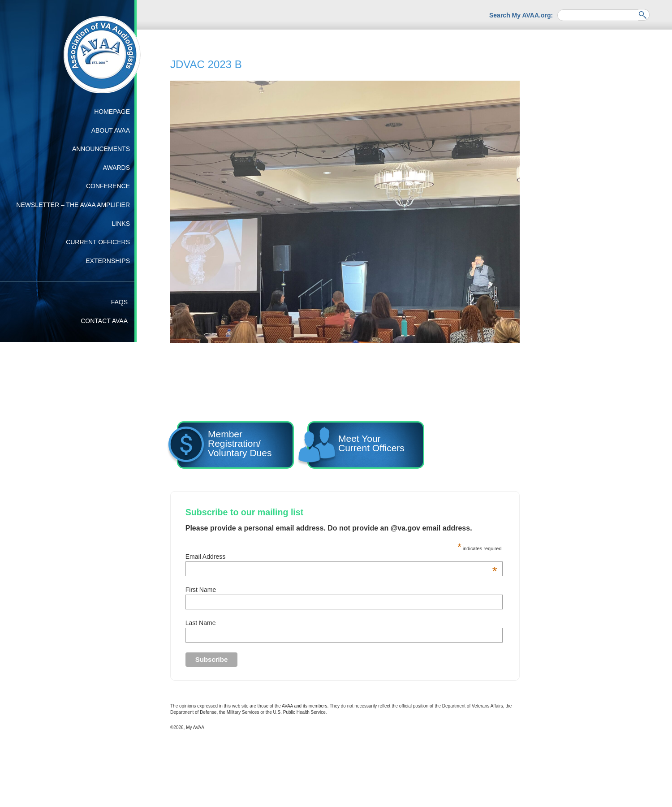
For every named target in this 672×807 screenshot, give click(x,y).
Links (121, 224)
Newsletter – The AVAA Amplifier (73, 205)
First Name (201, 590)
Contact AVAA (104, 321)
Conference (108, 186)
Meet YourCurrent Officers (356, 446)
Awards (116, 168)
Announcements (101, 149)
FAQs (119, 302)
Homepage (112, 112)
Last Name (201, 623)
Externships (108, 261)
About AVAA (111, 130)
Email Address (341, 557)
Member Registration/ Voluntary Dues (224, 446)
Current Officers (98, 242)
